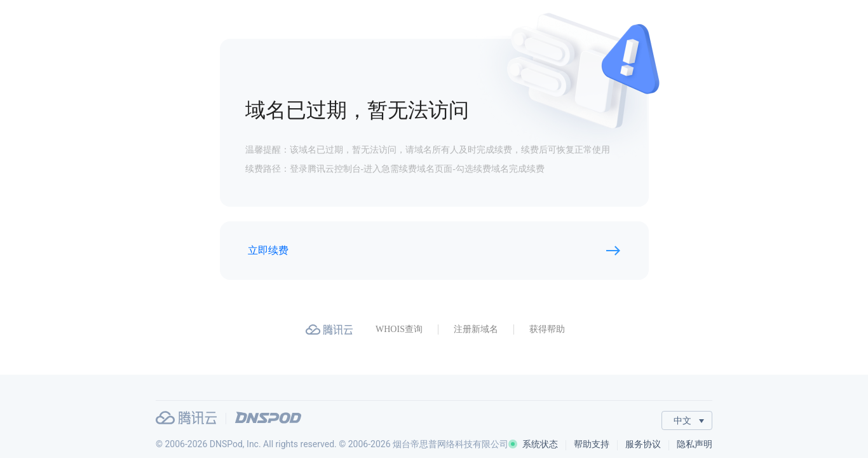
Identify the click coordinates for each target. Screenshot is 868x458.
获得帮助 (547, 329)
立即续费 (268, 250)
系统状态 (533, 444)
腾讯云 (186, 418)
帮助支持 (592, 444)
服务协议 (643, 444)
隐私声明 (695, 444)
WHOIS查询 (399, 329)
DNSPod (268, 418)
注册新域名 (476, 329)
